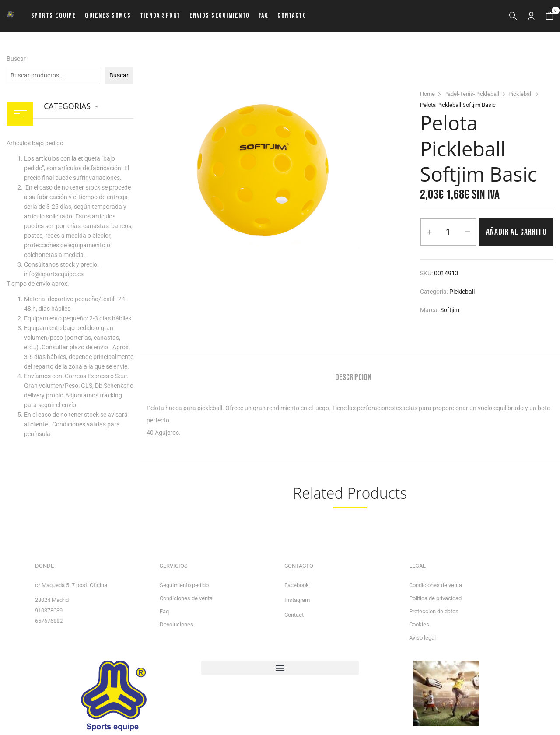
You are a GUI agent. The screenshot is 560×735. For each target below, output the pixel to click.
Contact (294, 615)
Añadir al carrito (516, 232)
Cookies (419, 624)
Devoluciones (177, 624)
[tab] (353, 378)
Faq (164, 611)
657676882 (49, 621)
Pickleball (520, 94)
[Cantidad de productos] (448, 232)
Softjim (450, 310)
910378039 (49, 610)
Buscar (16, 59)
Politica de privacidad (435, 598)
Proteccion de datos (434, 611)
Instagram (297, 600)
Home (427, 94)
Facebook (297, 585)
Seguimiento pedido (184, 585)
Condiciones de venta (186, 598)
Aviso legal (422, 638)
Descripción (353, 378)
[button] (549, 16)
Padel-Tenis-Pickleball (472, 94)
